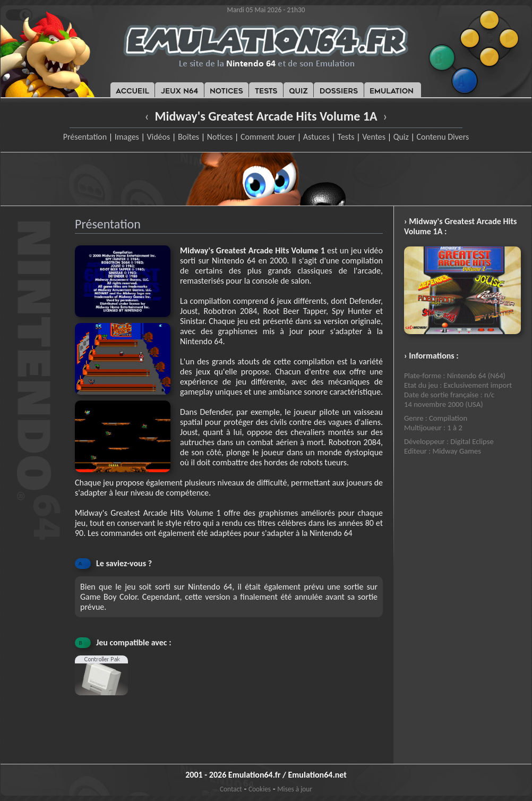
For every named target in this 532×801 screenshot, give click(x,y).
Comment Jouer (268, 137)
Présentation (85, 137)
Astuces (316, 137)
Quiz (401, 137)
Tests (346, 137)
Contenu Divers (443, 137)
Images (127, 137)
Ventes (374, 137)
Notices (220, 137)
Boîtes (188, 137)
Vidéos (158, 137)
